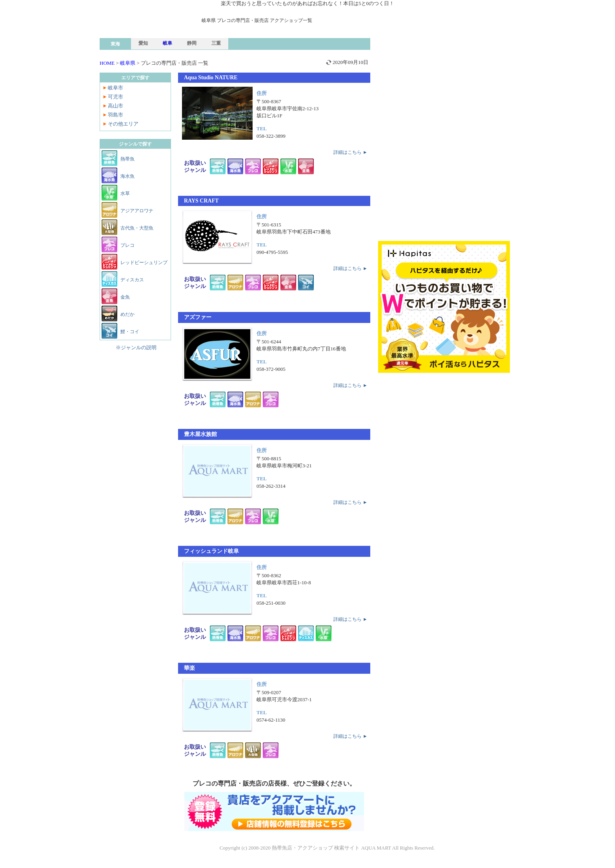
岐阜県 (128, 63)
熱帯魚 (127, 159)
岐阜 (167, 43)
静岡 (192, 43)
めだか (127, 314)
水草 (125, 193)
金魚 (125, 297)
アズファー (198, 317)
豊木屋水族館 (200, 434)
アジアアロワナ (137, 211)
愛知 (143, 43)
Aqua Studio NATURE (211, 77)
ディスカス (132, 280)
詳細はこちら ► (350, 152)
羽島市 (116, 115)
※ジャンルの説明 (136, 347)
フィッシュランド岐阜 (211, 551)
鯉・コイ (130, 332)
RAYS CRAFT (201, 201)
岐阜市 (116, 88)
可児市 (116, 97)
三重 (216, 43)
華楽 (189, 668)
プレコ (127, 245)
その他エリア (123, 124)
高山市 (116, 106)
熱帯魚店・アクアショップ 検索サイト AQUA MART (331, 848)
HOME (107, 63)
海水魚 (127, 176)
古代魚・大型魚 (137, 228)
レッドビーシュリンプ (144, 263)
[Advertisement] (444, 72)
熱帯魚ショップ (160, 42)
